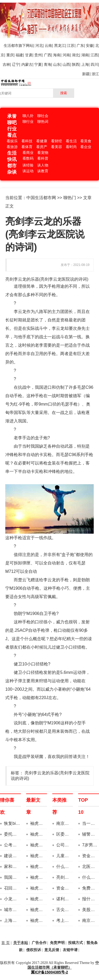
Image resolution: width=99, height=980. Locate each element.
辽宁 (16, 64)
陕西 (76, 64)
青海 (48, 64)
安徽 (89, 46)
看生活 (71, 141)
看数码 (28, 158)
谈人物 (43, 165)
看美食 (86, 141)
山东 (57, 64)
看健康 (42, 141)
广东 (80, 46)
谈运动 (28, 171)
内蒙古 (27, 64)
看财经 (56, 141)
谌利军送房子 (69, 899)
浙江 (95, 74)
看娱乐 (12, 141)
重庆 (10, 55)
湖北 (76, 55)
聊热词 (43, 122)
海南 (57, 55)
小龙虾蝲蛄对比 (19, 899)
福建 (19, 55)
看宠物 (43, 153)
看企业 (86, 147)
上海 (85, 64)
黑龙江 (60, 46)
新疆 (86, 74)
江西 (94, 55)
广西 (48, 55)
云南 (48, 46)
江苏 (71, 46)
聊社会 (43, 116)
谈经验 (28, 165)
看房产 (42, 147)
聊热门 (70, 198)
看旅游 (12, 147)
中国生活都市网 (41, 198)
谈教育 (43, 171)
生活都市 (11, 46)
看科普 (43, 158)
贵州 (38, 55)
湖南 (85, 55)
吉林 (6, 64)
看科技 (27, 141)
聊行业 (28, 122)
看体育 (27, 147)
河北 (39, 46)
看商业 (28, 153)
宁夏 (38, 64)
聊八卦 (28, 116)
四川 (94, 64)
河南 (66, 55)
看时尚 (71, 147)
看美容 (56, 147)
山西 (66, 64)
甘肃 (29, 55)
